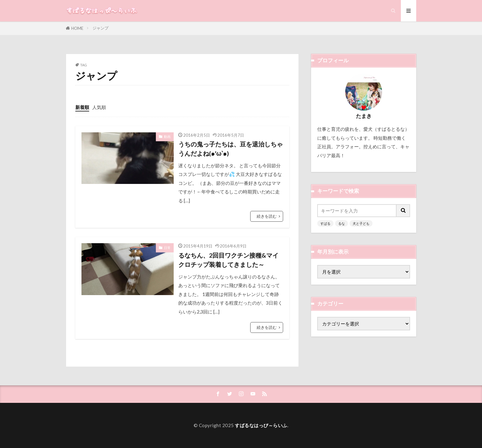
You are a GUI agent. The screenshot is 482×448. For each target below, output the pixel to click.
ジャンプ (101, 28)
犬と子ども (361, 223)
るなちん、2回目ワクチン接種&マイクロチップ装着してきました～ (228, 260)
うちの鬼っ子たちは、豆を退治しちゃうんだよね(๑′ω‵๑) (231, 149)
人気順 (99, 107)
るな (342, 223)
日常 (167, 248)
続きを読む (267, 216)
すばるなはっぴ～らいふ (261, 425)
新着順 (82, 107)
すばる (325, 223)
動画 (167, 136)
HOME (77, 28)
